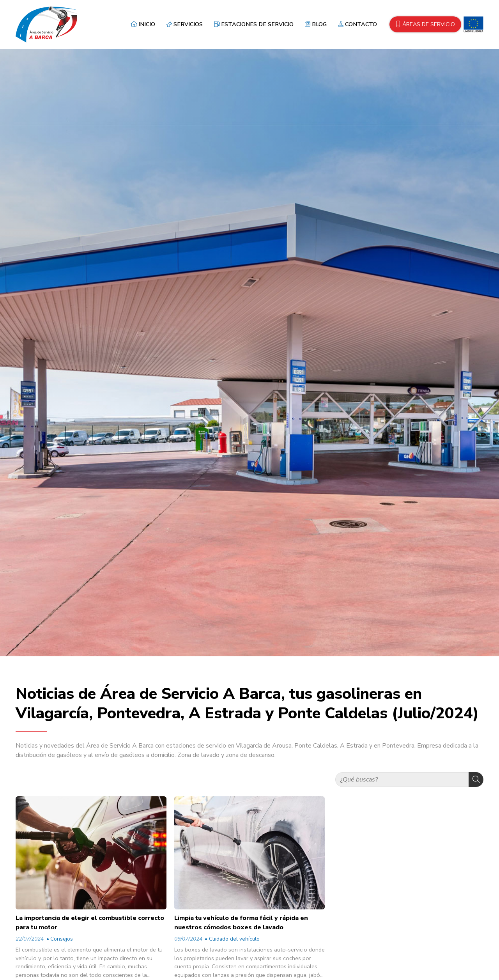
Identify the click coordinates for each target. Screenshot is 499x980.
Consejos (62, 939)
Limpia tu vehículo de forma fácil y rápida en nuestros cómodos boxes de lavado (241, 923)
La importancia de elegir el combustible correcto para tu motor (90, 923)
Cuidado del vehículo (234, 939)
